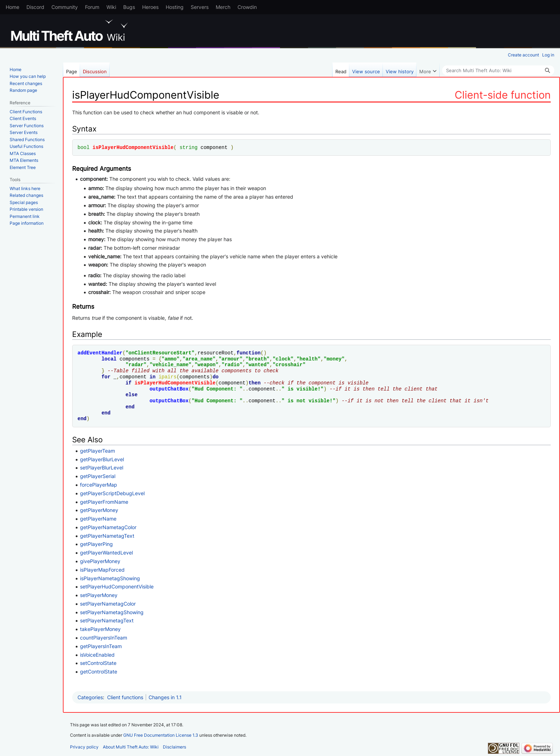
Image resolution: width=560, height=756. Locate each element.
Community (65, 7)
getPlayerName (98, 519)
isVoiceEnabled (97, 655)
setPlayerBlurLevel (102, 467)
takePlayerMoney (100, 629)
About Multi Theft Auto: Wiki (131, 747)
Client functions (125, 697)
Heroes (150, 7)
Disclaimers (174, 747)
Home (12, 7)
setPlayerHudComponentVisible (117, 586)
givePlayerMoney (100, 561)
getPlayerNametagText (107, 536)
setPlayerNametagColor (108, 604)
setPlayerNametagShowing (112, 612)
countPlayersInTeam (104, 638)
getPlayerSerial (98, 476)
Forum (92, 7)
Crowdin (247, 7)
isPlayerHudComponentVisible (133, 147)
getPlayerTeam (97, 451)
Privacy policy (84, 747)
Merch (223, 7)
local (109, 359)
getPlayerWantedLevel (106, 553)
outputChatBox (169, 389)
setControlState (98, 663)
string (189, 147)
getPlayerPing (96, 544)
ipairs (167, 377)
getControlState (99, 672)
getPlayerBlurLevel (102, 459)
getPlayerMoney (99, 510)
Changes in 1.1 (165, 697)
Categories (90, 697)
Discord (35, 7)
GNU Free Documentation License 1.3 (161, 735)
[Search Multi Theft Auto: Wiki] (498, 70)
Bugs (129, 7)
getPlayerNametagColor (108, 527)
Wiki (111, 7)
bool (84, 147)
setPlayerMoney (99, 595)
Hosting (175, 7)
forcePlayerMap (99, 485)
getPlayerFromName (104, 502)
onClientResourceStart (160, 353)
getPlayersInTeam (101, 646)
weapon (206, 365)
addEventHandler (100, 353)
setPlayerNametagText (107, 620)
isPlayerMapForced (102, 570)
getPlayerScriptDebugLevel (112, 493)
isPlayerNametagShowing (110, 578)
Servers (200, 7)
